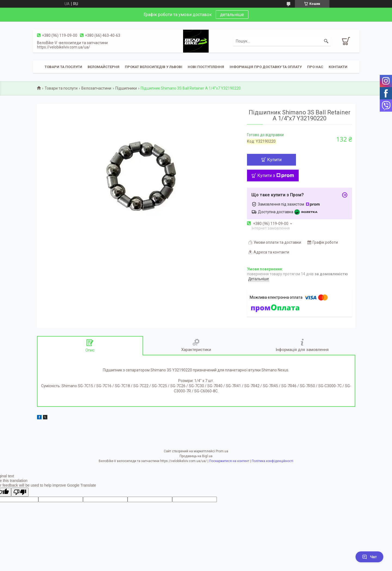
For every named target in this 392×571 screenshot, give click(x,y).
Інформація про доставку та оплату (266, 67)
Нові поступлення (206, 67)
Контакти (338, 67)
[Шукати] (326, 41)
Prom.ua (222, 451)
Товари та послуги (63, 67)
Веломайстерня (104, 67)
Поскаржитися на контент (229, 461)
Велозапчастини (96, 88)
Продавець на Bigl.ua (196, 456)
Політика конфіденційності (272, 461)
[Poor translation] (20, 492)
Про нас (315, 67)
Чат (369, 557)
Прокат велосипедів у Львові (154, 67)
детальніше (232, 15)
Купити (274, 160)
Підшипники (126, 88)
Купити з (276, 175)
